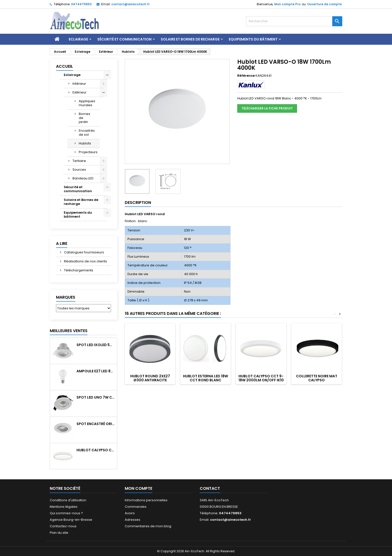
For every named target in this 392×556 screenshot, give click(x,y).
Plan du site (59, 533)
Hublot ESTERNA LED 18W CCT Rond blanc (205, 378)
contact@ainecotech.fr (130, 4)
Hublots (85, 143)
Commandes (136, 507)
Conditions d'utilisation (68, 500)
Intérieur (79, 84)
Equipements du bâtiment (253, 39)
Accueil (64, 66)
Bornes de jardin (84, 118)
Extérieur (79, 92)
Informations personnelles (146, 500)
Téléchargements (78, 270)
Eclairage (78, 39)
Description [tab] (138, 203)
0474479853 (81, 4)
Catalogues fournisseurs (84, 252)
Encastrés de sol (87, 133)
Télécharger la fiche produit (267, 108)
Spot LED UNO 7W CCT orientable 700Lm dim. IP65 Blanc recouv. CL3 (96, 397)
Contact (210, 488)
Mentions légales (64, 507)
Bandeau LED (83, 178)
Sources (79, 170)
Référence (246, 76)
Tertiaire (79, 161)
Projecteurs (88, 152)
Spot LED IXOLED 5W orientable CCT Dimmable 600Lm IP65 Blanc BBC (96, 345)
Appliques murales (87, 103)
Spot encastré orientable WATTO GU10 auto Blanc (96, 424)
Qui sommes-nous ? (66, 513)
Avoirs (130, 513)
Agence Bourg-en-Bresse (71, 520)
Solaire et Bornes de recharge (190, 39)
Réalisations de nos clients (85, 261)
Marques (66, 297)
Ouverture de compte (324, 4)
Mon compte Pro (287, 4)
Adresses (132, 520)
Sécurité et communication (124, 39)
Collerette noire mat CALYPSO (317, 378)
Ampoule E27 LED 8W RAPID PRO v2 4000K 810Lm (96, 371)
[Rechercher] (294, 21)
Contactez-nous (63, 526)
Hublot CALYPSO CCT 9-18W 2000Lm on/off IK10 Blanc (96, 450)
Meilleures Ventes (69, 331)
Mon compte (138, 488)
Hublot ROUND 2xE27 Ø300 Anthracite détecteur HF (150, 380)
